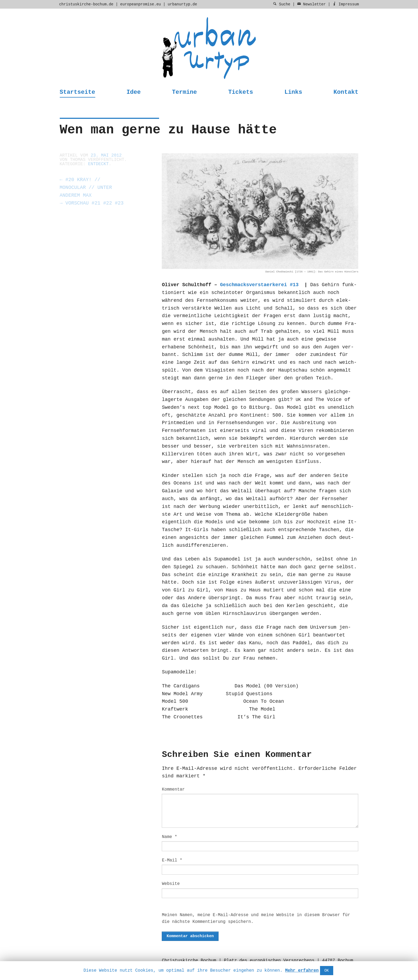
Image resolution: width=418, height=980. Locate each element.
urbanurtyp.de (182, 4)
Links (293, 92)
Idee (134, 92)
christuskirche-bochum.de (86, 4)
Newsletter (311, 4)
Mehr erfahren (302, 971)
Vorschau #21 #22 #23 (92, 203)
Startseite (78, 92)
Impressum (346, 4)
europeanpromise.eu (140, 4)
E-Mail (172, 860)
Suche (282, 4)
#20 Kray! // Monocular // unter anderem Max (86, 188)
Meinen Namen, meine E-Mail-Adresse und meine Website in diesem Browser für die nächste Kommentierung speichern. (256, 918)
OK (327, 971)
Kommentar (173, 789)
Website (171, 884)
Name (169, 837)
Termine (184, 92)
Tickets (241, 92)
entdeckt (98, 164)
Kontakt (346, 92)
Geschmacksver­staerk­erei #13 (259, 285)
